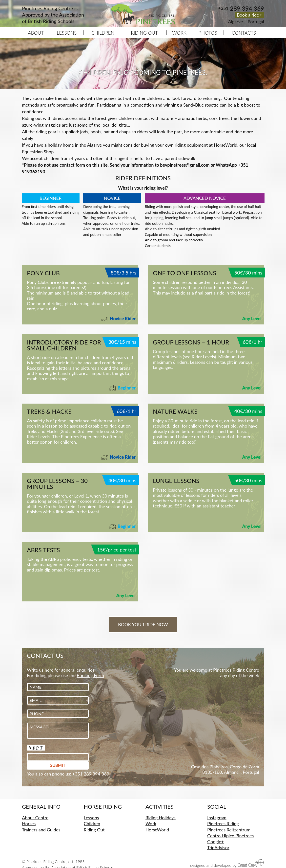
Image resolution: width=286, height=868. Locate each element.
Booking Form (90, 675)
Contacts (244, 33)
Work (179, 33)
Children (103, 33)
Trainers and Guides (41, 830)
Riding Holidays (161, 818)
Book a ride (248, 15)
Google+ (215, 842)
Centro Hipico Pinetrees (230, 836)
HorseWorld (157, 830)
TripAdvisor (218, 847)
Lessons (67, 33)
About (36, 33)
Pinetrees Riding (223, 823)
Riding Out (144, 33)
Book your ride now (143, 624)
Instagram (217, 818)
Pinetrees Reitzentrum (229, 830)
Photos (208, 33)
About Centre (35, 818)
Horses (29, 823)
